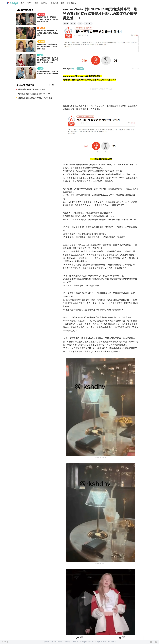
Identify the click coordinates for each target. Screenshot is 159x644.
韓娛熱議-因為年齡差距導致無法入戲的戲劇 (35, 98)
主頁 (23, 3)
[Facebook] (151, 642)
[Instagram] (156, 642)
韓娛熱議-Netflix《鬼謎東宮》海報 (32, 89)
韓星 (36, 3)
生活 (62, 3)
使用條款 (46, 642)
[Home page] (13, 3)
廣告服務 (75, 642)
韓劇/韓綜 (44, 3)
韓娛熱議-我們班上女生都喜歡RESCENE (34, 94)
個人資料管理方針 (57, 642)
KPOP (29, 3)
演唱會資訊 (71, 3)
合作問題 (67, 642)
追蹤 (80, 69)
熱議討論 (54, 3)
